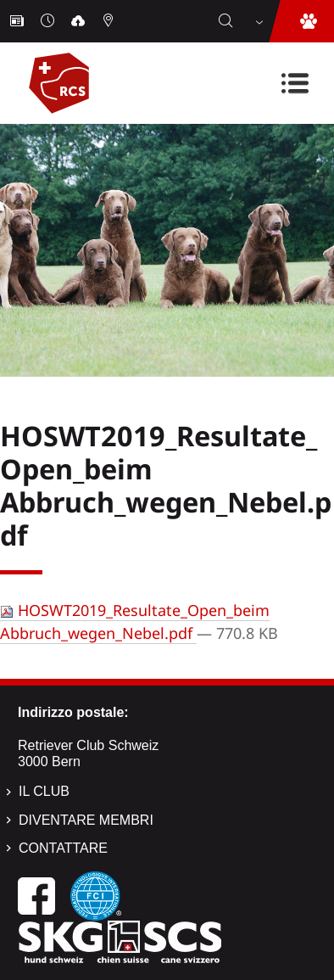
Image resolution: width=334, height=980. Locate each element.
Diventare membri (86, 820)
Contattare (63, 848)
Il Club (44, 791)
